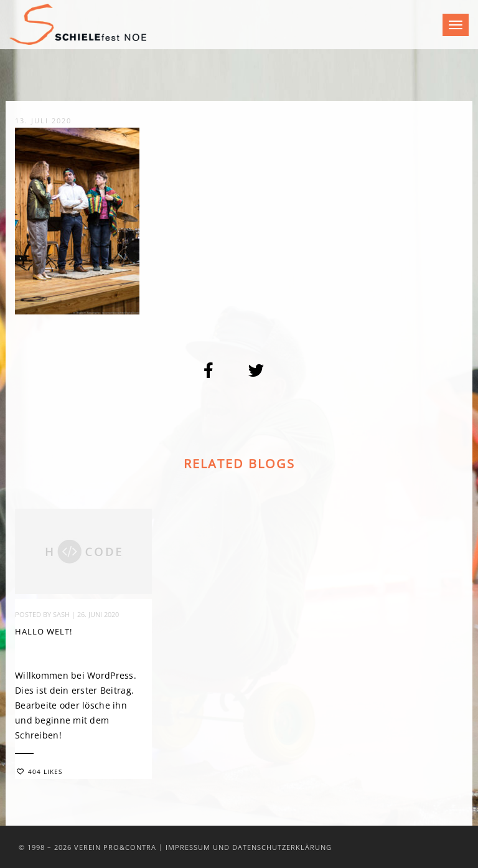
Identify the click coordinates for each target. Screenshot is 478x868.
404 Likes (40, 772)
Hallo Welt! (44, 632)
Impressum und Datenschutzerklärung (249, 847)
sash (61, 615)
